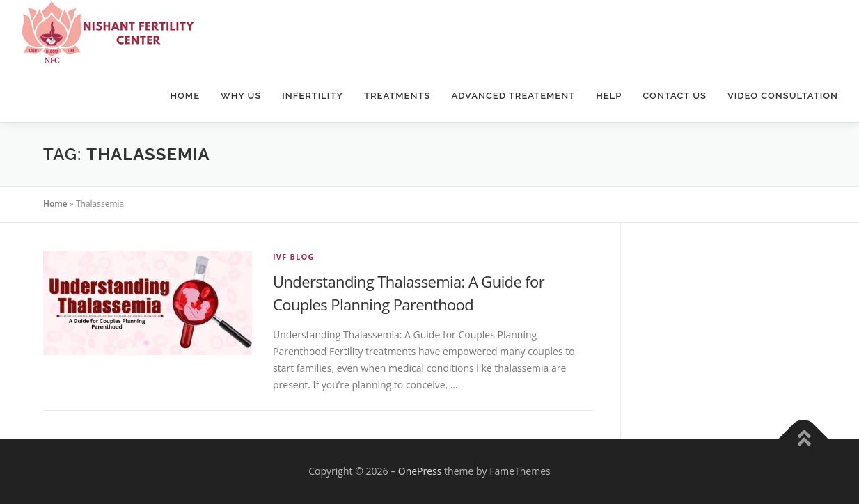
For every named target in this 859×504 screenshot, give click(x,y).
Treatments (397, 96)
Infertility (313, 96)
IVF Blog (294, 257)
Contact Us (675, 96)
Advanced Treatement (513, 96)
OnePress (420, 471)
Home (185, 96)
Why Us (241, 96)
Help (609, 96)
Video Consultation (783, 96)
